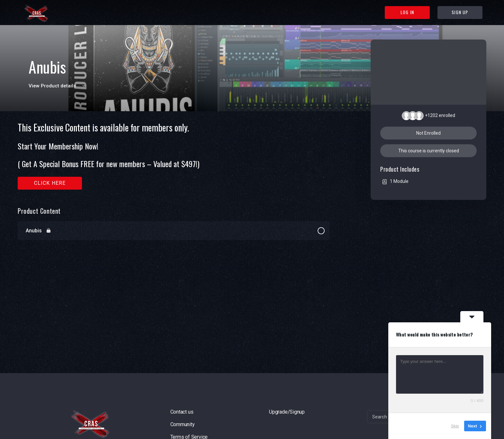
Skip (455, 426)
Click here (50, 183)
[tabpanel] (174, 156)
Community (183, 424)
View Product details (58, 86)
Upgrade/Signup (287, 412)
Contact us (182, 412)
